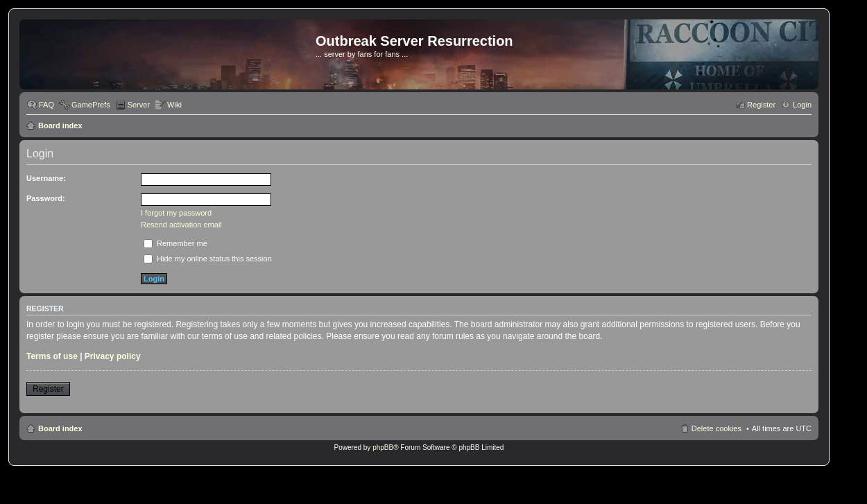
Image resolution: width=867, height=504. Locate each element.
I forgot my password (176, 213)
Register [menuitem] (761, 105)
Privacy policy (113, 356)
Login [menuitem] (802, 105)
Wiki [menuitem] (174, 105)
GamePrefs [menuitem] (91, 105)
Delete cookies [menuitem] (716, 428)
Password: (46, 198)
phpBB (383, 447)
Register (48, 389)
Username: (46, 178)
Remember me (175, 243)
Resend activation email (181, 225)
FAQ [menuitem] (46, 105)
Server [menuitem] (139, 105)
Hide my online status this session (208, 259)
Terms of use (52, 356)
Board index (60, 125)
